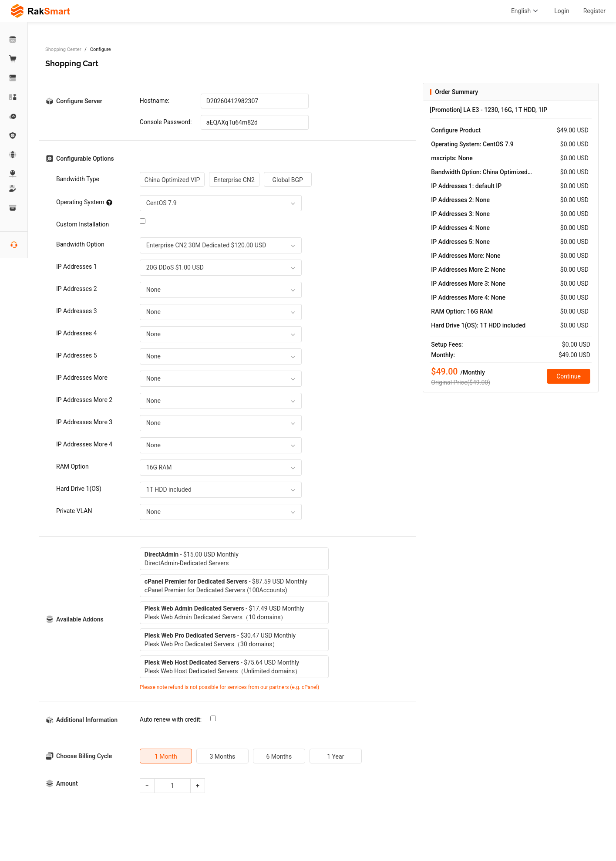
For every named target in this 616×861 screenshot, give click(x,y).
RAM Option (72, 466)
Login (562, 11)
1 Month (166, 756)
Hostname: (155, 101)
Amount (67, 783)
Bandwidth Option (80, 244)
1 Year (335, 756)
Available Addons (80, 619)
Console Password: (166, 122)
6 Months (279, 756)
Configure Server (79, 101)
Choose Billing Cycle (84, 756)
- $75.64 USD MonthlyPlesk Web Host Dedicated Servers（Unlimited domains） (223, 667)
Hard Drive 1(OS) (79, 489)
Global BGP (288, 180)
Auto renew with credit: (171, 719)
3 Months (222, 756)
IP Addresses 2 (77, 289)
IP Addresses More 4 (84, 444)
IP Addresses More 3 (84, 422)
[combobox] (221, 203)
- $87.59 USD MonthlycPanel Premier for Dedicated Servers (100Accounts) (226, 586)
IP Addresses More (82, 378)
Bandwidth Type (78, 179)
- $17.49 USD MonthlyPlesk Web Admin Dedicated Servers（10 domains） (224, 613)
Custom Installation (82, 224)
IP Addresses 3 (77, 311)
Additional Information (87, 720)
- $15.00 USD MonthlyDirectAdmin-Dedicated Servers (192, 559)
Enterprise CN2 (234, 180)
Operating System (84, 202)
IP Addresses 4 (77, 333)
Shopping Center (63, 49)
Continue (569, 376)
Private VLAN (74, 511)
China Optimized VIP (172, 180)
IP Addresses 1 (77, 267)
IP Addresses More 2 (84, 400)
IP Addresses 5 (77, 355)
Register (594, 11)
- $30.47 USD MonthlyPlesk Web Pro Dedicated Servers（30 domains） (220, 640)
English (526, 11)
